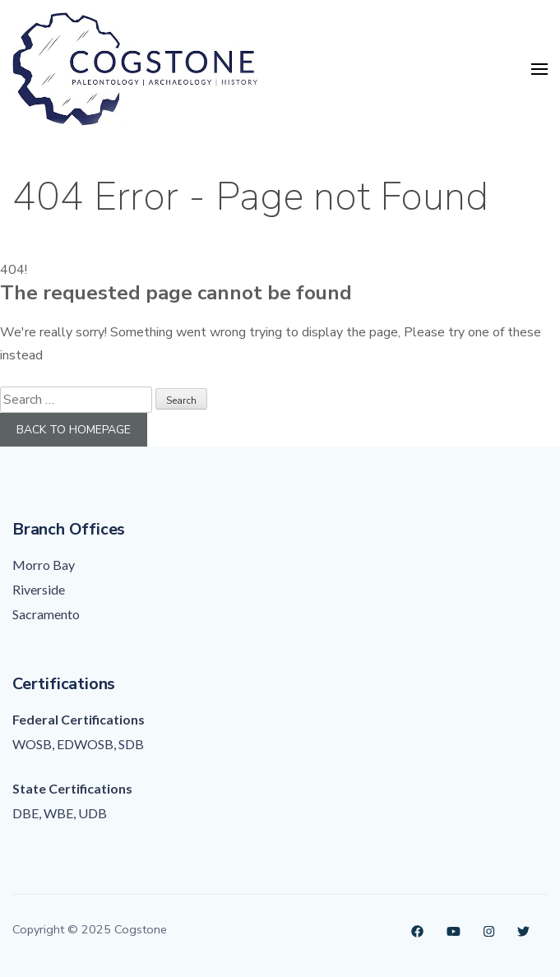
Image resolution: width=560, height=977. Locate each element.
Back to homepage (74, 430)
